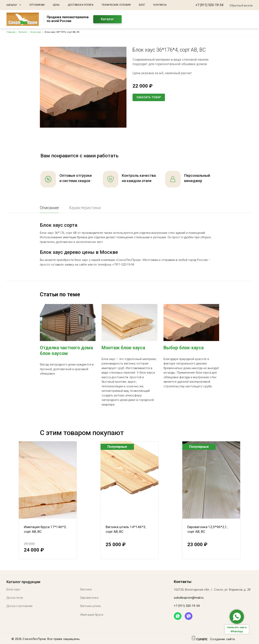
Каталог (12, 5)
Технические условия (116, 5)
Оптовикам (37, 5)
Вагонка (86, 589)
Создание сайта (222, 639)
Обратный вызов (241, 5)
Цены (56, 5)
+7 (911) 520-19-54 (209, 5)
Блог (142, 5)
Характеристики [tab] (85, 208)
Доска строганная (19, 606)
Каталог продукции (23, 582)
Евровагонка (89, 598)
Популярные (117, 447)
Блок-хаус (13, 589)
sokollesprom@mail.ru (189, 598)
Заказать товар (149, 97)
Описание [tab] (49, 208)
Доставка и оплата (81, 5)
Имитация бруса (92, 615)
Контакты (160, 5)
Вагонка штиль (91, 606)
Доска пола (15, 598)
